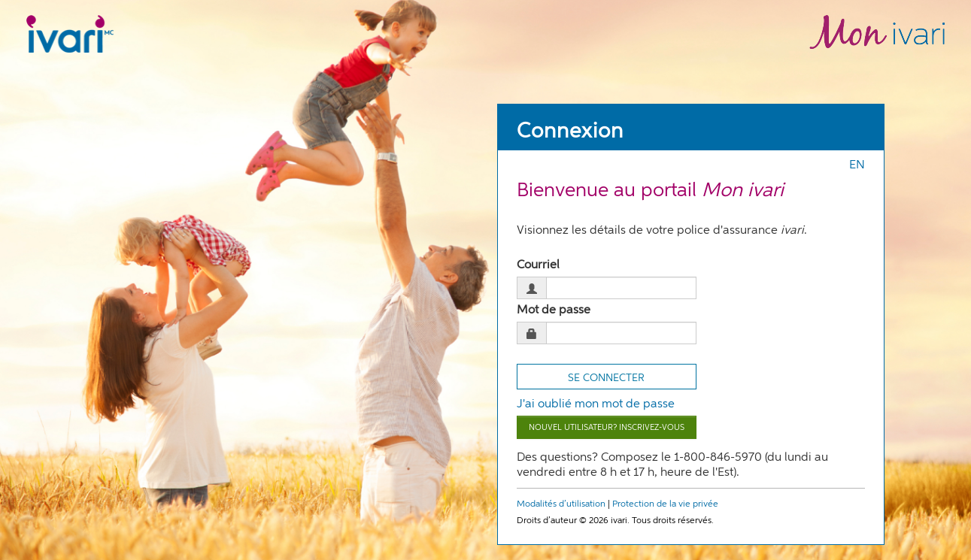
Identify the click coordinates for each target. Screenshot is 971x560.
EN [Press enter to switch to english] (857, 165)
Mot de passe (554, 310)
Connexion (570, 132)
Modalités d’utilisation (561, 504)
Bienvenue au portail (650, 191)
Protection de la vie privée (665, 504)
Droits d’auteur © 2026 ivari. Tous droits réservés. (615, 521)
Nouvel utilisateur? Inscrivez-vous (607, 427)
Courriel (538, 265)
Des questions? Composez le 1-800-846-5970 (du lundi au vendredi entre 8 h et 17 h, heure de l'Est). (672, 465)
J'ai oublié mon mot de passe (596, 404)
